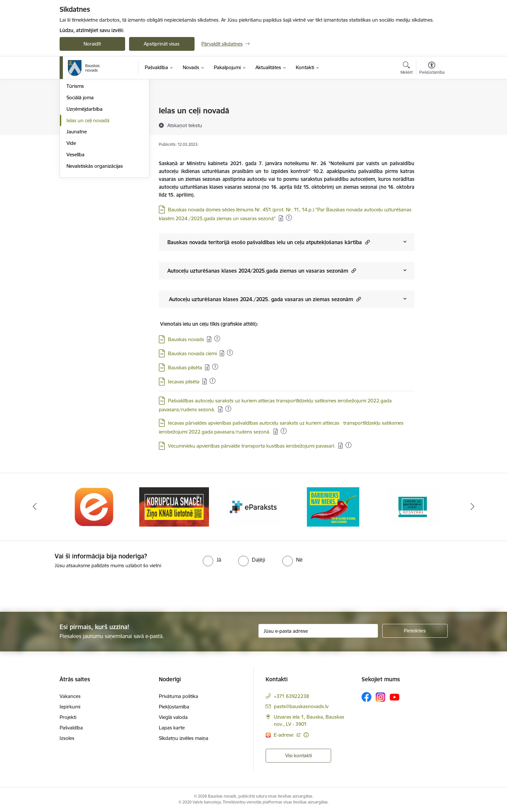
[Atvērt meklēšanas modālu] (407, 69)
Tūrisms (75, 157)
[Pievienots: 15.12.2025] (215, 367)
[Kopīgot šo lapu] (431, 124)
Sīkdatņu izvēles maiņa (184, 738)
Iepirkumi (70, 707)
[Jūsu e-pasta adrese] (318, 631)
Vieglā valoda (173, 717)
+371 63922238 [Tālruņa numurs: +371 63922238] (291, 696)
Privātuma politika (178, 696)
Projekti (68, 717)
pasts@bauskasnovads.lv (301, 706)
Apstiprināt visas (162, 44)
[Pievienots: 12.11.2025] (228, 409)
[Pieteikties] (415, 631)
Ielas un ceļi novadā (88, 191)
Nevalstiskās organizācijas (95, 236)
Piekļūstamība (174, 707)
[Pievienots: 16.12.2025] (284, 431)
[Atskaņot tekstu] (185, 125)
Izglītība (75, 122)
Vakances (70, 696)
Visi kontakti (299, 755)
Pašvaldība (71, 728)
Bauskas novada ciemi (192, 353)
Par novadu (79, 111)
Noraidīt (92, 44)
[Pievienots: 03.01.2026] (217, 338)
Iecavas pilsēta (184, 382)
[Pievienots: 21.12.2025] (348, 445)
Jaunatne (77, 202)
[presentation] (55, 588)
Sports (74, 145)
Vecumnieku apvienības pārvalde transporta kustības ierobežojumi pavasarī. (252, 446)
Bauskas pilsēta (185, 367)
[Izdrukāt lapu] (431, 108)
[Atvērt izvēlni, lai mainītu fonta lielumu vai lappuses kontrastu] (432, 69)
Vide (71, 213)
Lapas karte (172, 728)
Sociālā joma (80, 168)
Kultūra (75, 134)
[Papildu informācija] (306, 735)
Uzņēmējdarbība (84, 179)
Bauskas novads (186, 339)
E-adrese (284, 735)
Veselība (75, 225)
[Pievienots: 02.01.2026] (213, 381)
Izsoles (67, 738)
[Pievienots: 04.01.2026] (289, 218)
